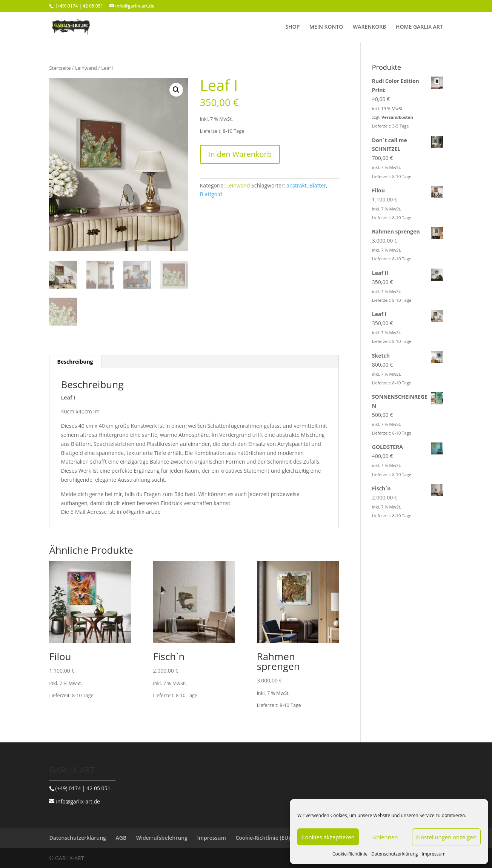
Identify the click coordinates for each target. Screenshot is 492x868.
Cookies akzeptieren (328, 837)
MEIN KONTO (326, 27)
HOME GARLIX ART (419, 27)
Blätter (318, 185)
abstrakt (297, 185)
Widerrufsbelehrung (162, 838)
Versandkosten (397, 117)
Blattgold (211, 194)
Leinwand (86, 68)
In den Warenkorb (240, 154)
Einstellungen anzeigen (446, 837)
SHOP (292, 27)
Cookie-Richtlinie (350, 854)
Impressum (434, 854)
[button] (176, 90)
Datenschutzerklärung (395, 854)
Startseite (60, 68)
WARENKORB (369, 27)
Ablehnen (385, 837)
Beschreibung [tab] (75, 362)
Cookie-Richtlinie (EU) (263, 838)
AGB (121, 838)
